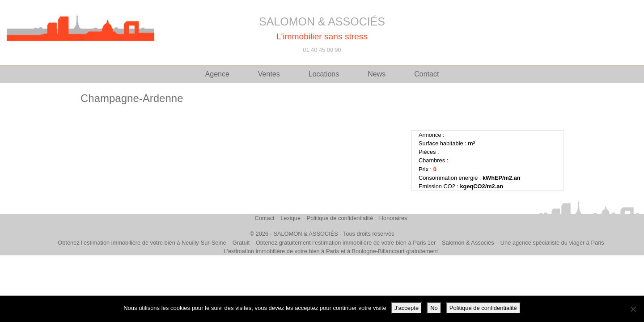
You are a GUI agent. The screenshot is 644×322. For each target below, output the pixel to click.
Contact (426, 74)
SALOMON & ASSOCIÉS (322, 21)
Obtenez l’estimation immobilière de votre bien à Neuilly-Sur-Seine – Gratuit (154, 243)
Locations (324, 74)
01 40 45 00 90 (322, 50)
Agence (217, 74)
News (377, 74)
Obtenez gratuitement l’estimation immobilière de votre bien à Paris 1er (346, 243)
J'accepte (407, 308)
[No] (633, 309)
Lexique (290, 218)
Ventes (269, 74)
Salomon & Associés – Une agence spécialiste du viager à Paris (523, 243)
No (434, 308)
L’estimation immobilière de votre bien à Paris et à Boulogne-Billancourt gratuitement (331, 251)
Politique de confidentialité (340, 218)
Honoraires (393, 218)
